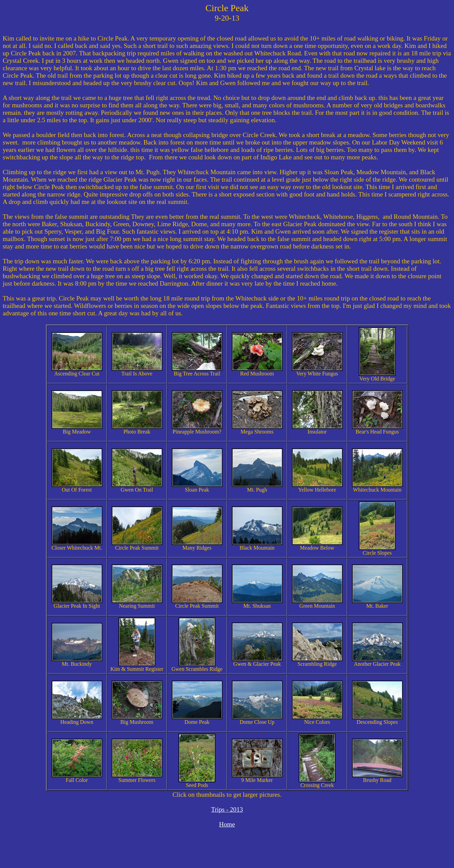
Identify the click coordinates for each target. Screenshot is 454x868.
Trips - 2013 (227, 809)
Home (227, 824)
